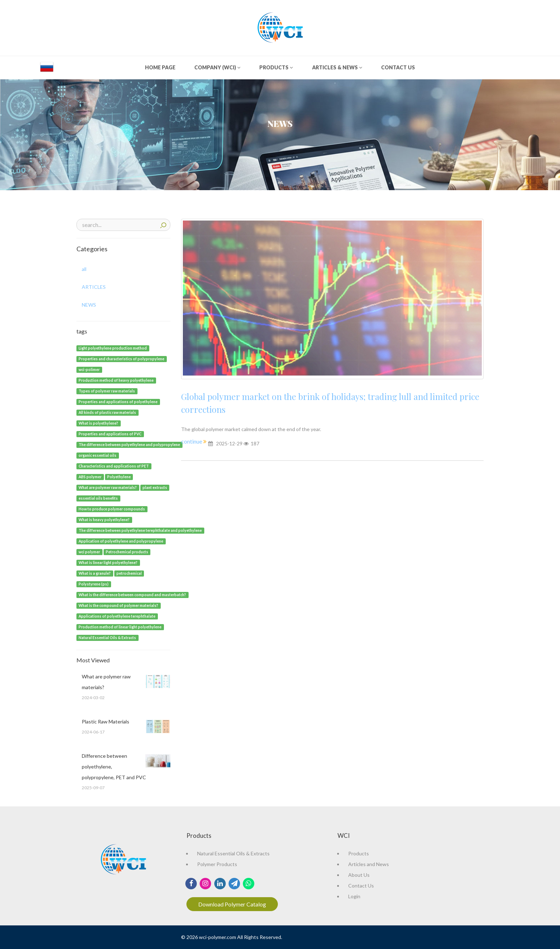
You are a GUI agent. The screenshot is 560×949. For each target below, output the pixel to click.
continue (192, 441)
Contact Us (361, 886)
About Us (359, 875)
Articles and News (369, 864)
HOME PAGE (160, 67)
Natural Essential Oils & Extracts (233, 853)
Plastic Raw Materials (106, 721)
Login (354, 896)
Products (359, 853)
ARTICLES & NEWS (337, 67)
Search (163, 224)
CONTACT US (398, 67)
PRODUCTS (276, 67)
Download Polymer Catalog (232, 904)
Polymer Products (217, 864)
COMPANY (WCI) (217, 67)
